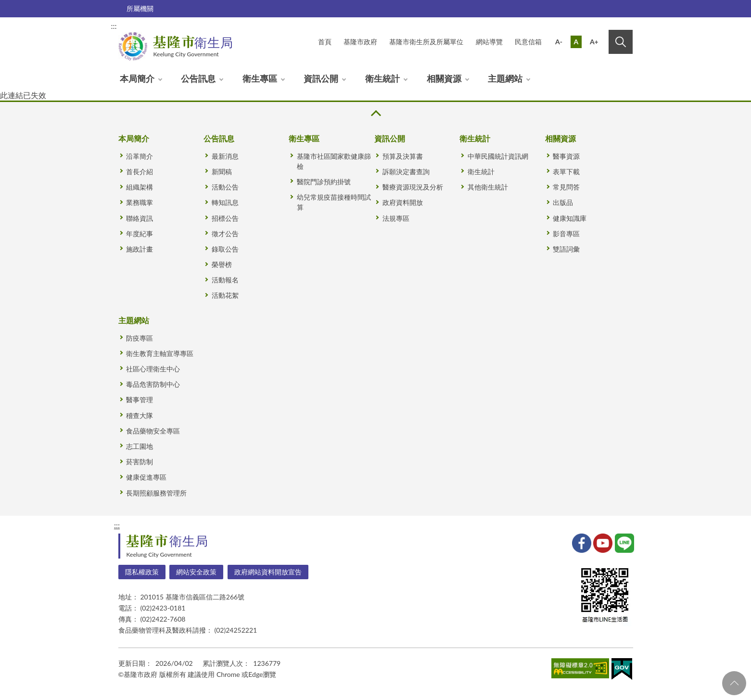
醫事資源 (566, 156)
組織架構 (140, 187)
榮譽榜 (222, 264)
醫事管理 (140, 400)
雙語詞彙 (566, 249)
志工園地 (140, 446)
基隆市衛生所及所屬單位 (426, 42)
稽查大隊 (140, 415)
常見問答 (566, 187)
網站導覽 (489, 42)
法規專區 (396, 218)
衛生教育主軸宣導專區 (160, 353)
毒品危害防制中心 (153, 384)
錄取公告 (225, 249)
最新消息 (225, 156)
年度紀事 (140, 234)
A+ (594, 42)
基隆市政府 (360, 42)
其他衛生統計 (488, 187)
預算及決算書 (403, 156)
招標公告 (225, 218)
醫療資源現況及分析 (413, 187)
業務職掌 (140, 202)
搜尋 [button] (621, 42)
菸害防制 (140, 462)
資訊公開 (321, 78)
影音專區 (566, 234)
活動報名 (225, 280)
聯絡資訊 (140, 218)
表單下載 (566, 172)
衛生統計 (382, 78)
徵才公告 (225, 234)
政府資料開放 (403, 202)
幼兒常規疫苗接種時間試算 (334, 202)
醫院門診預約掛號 (324, 182)
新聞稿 (222, 172)
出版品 (563, 202)
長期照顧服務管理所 (156, 493)
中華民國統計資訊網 (498, 156)
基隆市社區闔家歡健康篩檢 (334, 161)
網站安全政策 (196, 572)
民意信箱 (528, 42)
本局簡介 (137, 78)
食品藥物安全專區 (153, 431)
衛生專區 (260, 78)
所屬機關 (140, 8)
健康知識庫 (570, 218)
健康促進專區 (146, 477)
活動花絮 (225, 295)
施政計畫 (140, 249)
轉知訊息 (225, 202)
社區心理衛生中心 (153, 369)
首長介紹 (140, 172)
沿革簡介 (140, 156)
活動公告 (225, 187)
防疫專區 (140, 338)
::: (114, 26)
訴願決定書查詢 (406, 172)
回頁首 (734, 683)
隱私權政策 (142, 572)
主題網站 (505, 78)
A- (559, 42)
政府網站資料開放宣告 (268, 572)
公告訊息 (198, 78)
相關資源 (444, 78)
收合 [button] (375, 113)
